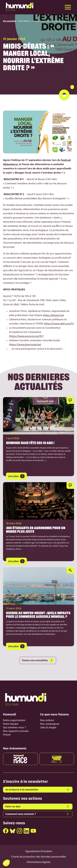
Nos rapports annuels (16, 731)
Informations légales (39, 862)
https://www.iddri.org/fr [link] (59, 324)
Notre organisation (14, 721)
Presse (7, 735)
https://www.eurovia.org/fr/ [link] (26, 336)
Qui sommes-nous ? (14, 728)
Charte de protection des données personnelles (39, 857)
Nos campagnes (50, 724)
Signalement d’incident (39, 852)
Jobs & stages (48, 728)
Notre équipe (11, 724)
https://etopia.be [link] (53, 315)
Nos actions (47, 721)
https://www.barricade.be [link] (25, 345)
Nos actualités (10, 21)
